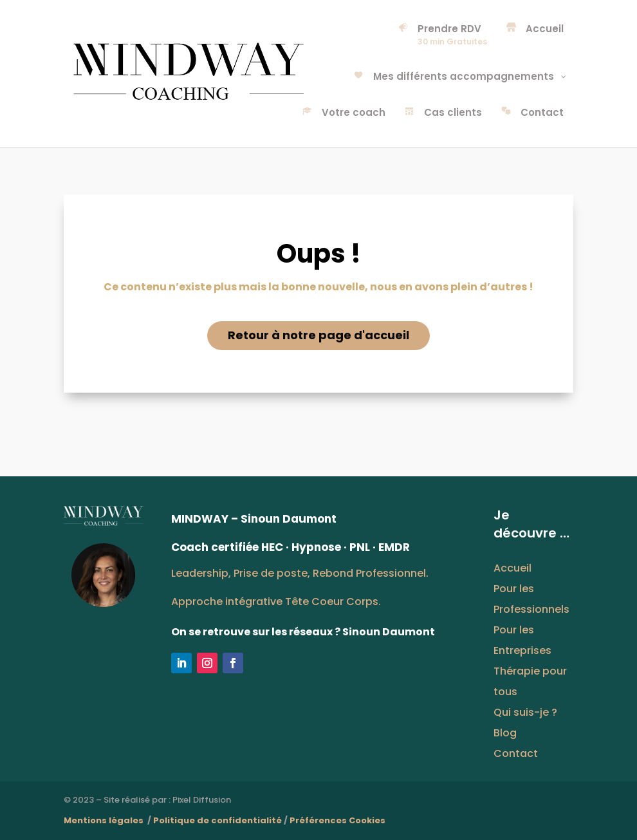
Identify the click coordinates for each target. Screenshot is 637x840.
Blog (505, 733)
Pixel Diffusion (202, 800)
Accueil (512, 568)
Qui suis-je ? (525, 712)
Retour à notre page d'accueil (318, 335)
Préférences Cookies (337, 820)
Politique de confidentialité (217, 820)
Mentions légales (105, 820)
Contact (516, 753)
